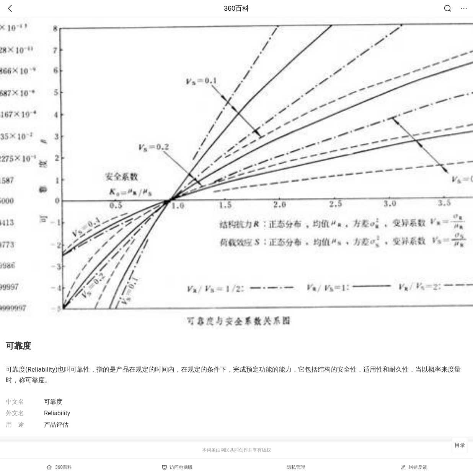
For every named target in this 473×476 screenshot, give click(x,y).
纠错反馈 (414, 467)
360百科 (236, 8)
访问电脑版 (177, 467)
